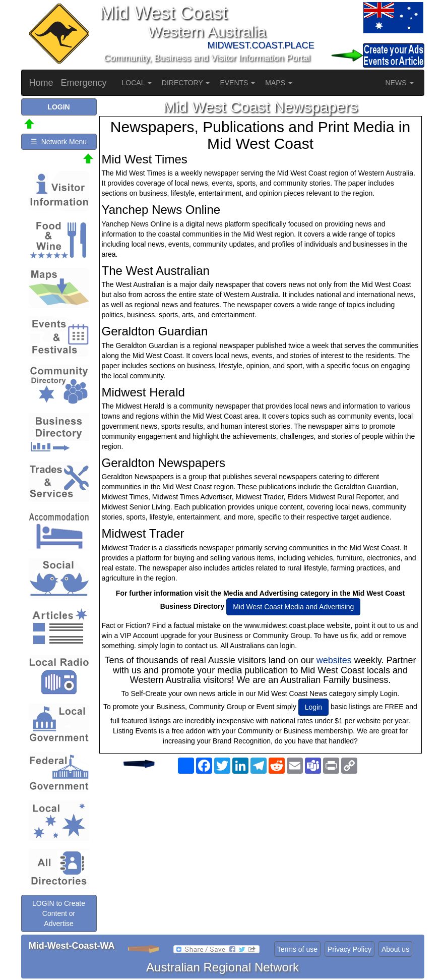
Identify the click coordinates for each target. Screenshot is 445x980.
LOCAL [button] (137, 83)
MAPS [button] (279, 83)
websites (334, 660)
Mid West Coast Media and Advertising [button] (293, 607)
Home (41, 83)
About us (395, 949)
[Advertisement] (261, 858)
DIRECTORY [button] (186, 83)
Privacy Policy (349, 949)
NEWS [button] (400, 83)
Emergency (84, 83)
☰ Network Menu (59, 142)
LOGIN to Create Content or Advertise (59, 913)
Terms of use (297, 949)
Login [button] (313, 707)
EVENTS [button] (237, 83)
